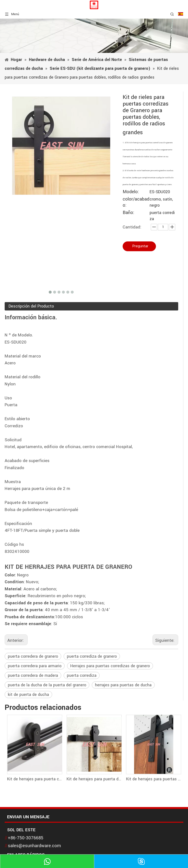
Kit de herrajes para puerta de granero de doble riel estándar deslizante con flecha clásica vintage (94, 779)
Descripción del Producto (31, 306)
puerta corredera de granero (33, 656)
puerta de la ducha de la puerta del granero (47, 685)
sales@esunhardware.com (34, 846)
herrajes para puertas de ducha (123, 685)
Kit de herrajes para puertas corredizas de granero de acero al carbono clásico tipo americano (153, 779)
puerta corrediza (82, 675)
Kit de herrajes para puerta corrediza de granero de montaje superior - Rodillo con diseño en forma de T (34, 779)
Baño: (128, 213)
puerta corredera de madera (33, 675)
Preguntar (140, 246)
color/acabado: (136, 202)
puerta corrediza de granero (92, 656)
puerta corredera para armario (35, 666)
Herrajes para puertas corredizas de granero (110, 666)
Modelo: (131, 192)
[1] (94, 36)
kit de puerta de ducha (28, 695)
